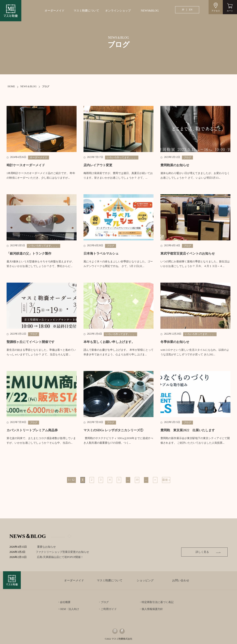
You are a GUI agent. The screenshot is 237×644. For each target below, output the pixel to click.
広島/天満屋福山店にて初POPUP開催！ (63, 557)
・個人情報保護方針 (151, 609)
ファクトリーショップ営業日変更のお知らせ (63, 552)
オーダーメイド (55, 11)
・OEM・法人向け (68, 609)
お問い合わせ (181, 580)
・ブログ (103, 602)
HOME (11, 86)
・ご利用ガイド (107, 609)
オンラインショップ (118, 11)
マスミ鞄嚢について (86, 11)
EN (191, 10)
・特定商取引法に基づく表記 (156, 602)
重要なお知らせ (46, 547)
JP (183, 10)
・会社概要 (64, 602)
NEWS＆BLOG (28, 86)
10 (137, 480)
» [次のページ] (155, 480)
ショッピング (145, 580)
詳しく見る (203, 552)
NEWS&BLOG (150, 11)
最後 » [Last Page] (166, 480)
